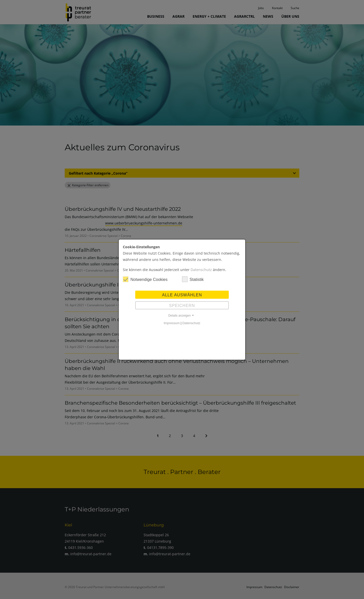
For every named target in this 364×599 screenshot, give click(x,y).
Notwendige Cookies (145, 279)
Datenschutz (201, 269)
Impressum (172, 323)
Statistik (193, 279)
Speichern (182, 305)
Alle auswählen (182, 295)
